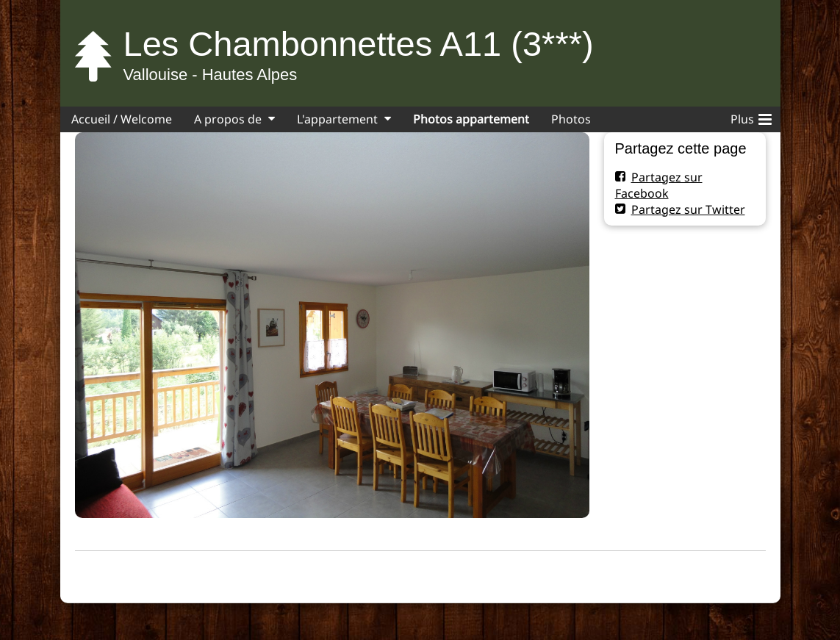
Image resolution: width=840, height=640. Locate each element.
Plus (751, 117)
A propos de (228, 119)
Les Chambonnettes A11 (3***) (359, 44)
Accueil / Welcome (122, 119)
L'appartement (337, 119)
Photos (571, 119)
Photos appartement (471, 119)
